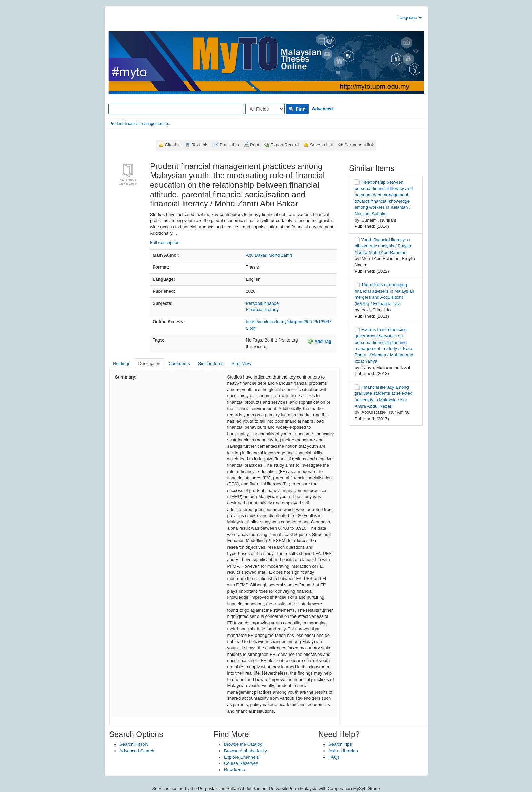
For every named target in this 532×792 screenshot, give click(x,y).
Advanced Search (137, 751)
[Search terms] (176, 109)
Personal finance (262, 303)
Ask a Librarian (343, 751)
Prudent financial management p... (140, 124)
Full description (165, 243)
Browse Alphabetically (245, 751)
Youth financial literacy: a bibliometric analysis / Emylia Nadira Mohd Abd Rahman (383, 246)
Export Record (284, 145)
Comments (179, 363)
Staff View (242, 363)
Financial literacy (262, 309)
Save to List (322, 145)
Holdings (122, 363)
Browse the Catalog (243, 744)
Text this (200, 145)
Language (410, 17)
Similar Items (211, 363)
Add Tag (320, 341)
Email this (229, 145)
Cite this (173, 145)
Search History (134, 744)
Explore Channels (241, 757)
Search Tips (340, 744)
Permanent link (359, 145)
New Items (234, 770)
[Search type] (265, 109)
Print (255, 145)
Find (297, 109)
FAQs (334, 757)
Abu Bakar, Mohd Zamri (269, 255)
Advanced (322, 109)
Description (149, 363)
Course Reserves (241, 763)
